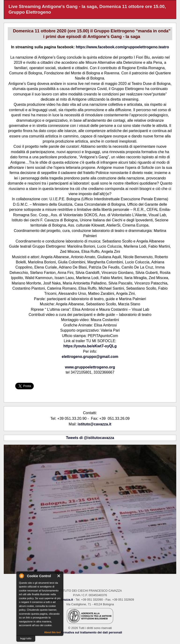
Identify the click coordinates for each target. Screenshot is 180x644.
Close (59, 576)
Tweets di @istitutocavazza (90, 438)
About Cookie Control (21, 576)
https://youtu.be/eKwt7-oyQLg (90, 346)
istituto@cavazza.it (94, 424)
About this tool (52, 632)
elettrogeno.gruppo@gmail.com (90, 357)
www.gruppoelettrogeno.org (90, 367)
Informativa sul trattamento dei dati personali (90, 632)
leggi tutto (26, 638)
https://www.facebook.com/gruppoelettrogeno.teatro (122, 47)
